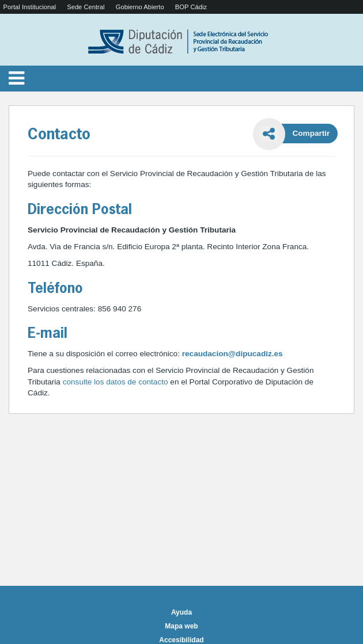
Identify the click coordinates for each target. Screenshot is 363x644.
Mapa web (181, 626)
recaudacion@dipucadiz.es (232, 354)
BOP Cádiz (191, 7)
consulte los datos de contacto (117, 382)
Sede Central (86, 7)
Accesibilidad (181, 640)
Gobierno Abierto (140, 7)
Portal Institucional (30, 7)
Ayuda (181, 612)
